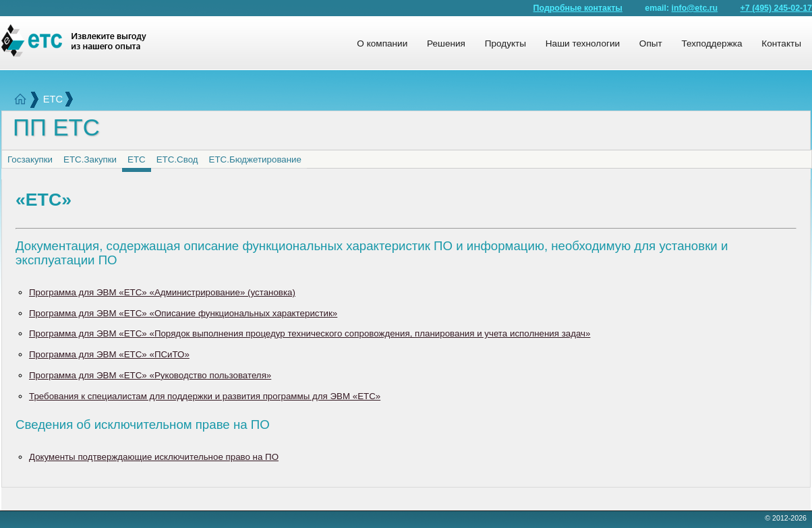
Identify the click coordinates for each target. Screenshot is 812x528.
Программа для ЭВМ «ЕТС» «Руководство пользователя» (150, 375)
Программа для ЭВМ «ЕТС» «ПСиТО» (109, 354)
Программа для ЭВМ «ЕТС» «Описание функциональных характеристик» (183, 313)
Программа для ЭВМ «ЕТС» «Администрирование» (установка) (162, 292)
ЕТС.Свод (177, 159)
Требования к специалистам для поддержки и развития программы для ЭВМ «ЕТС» (205, 396)
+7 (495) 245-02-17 (776, 8)
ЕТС (53, 99)
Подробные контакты (578, 8)
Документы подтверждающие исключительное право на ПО (154, 457)
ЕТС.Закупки (90, 159)
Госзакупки (30, 159)
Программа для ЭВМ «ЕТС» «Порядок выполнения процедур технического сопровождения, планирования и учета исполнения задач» (310, 333)
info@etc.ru (695, 8)
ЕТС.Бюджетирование (255, 159)
